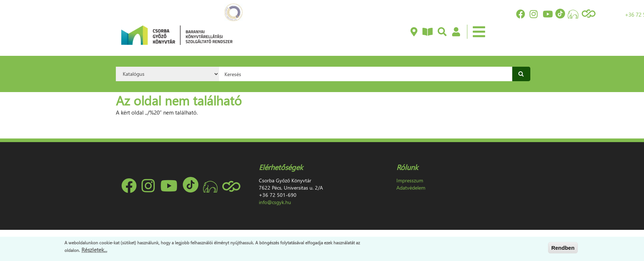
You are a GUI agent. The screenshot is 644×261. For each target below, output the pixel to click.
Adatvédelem (411, 188)
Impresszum (410, 180)
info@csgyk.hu (275, 202)
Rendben (563, 248)
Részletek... (94, 250)
